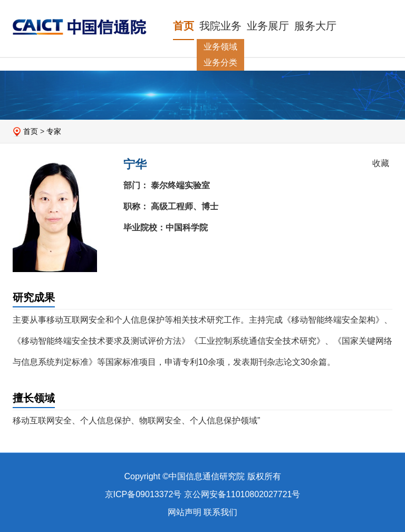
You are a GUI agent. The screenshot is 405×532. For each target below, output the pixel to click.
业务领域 (220, 47)
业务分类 (220, 62)
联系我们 (220, 512)
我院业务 (220, 26)
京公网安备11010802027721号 (242, 494)
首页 (184, 26)
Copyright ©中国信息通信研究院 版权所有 (202, 476)
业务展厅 (268, 26)
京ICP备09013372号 (143, 494)
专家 (54, 131)
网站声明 (185, 512)
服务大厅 (315, 26)
